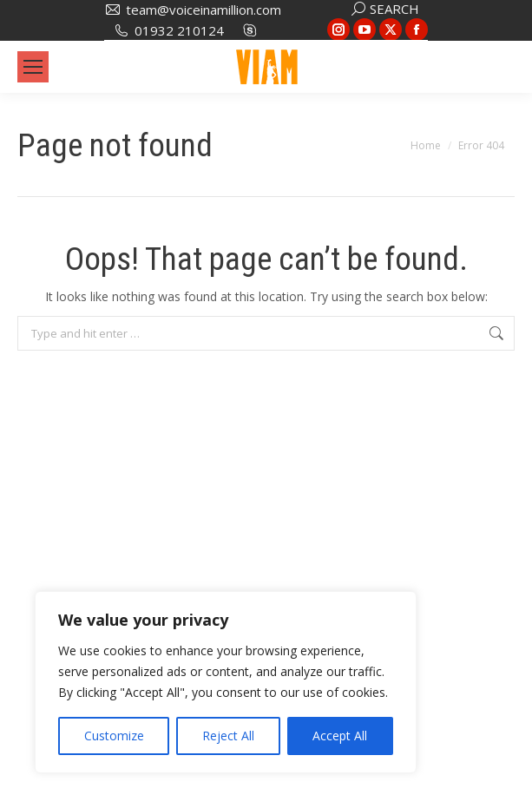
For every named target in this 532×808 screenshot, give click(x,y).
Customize (114, 736)
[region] (226, 682)
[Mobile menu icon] (33, 67)
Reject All (228, 736)
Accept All (340, 736)
